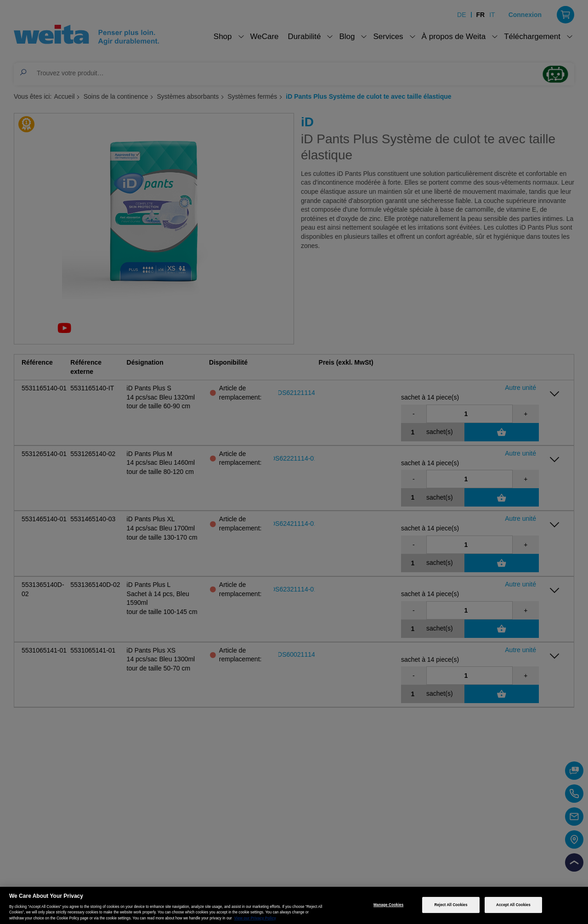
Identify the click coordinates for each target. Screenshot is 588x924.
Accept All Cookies (513, 905)
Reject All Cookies (451, 905)
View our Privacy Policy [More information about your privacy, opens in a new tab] (255, 918)
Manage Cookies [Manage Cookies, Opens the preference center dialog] (388, 905)
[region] (294, 905)
